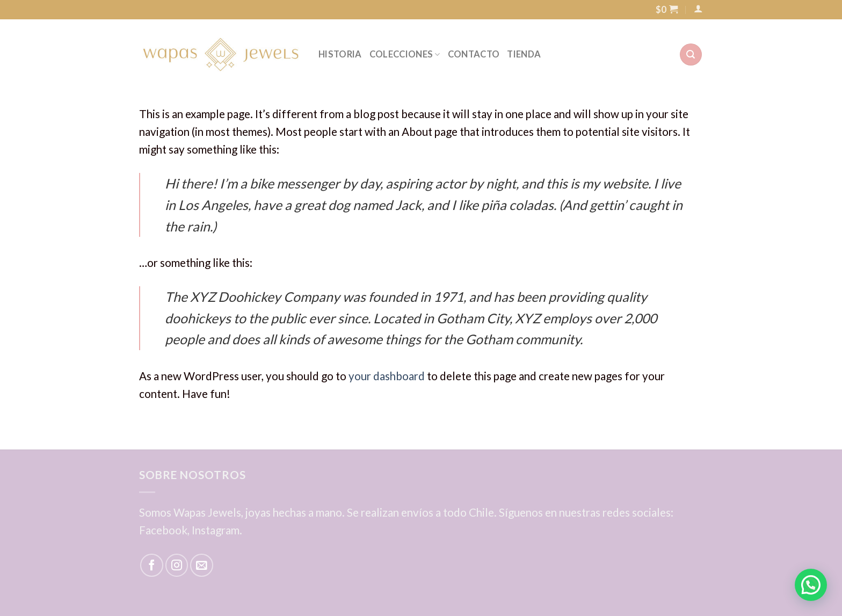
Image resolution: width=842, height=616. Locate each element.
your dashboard (387, 376)
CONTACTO (474, 54)
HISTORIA (340, 54)
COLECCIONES (405, 54)
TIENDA (524, 54)
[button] (811, 585)
